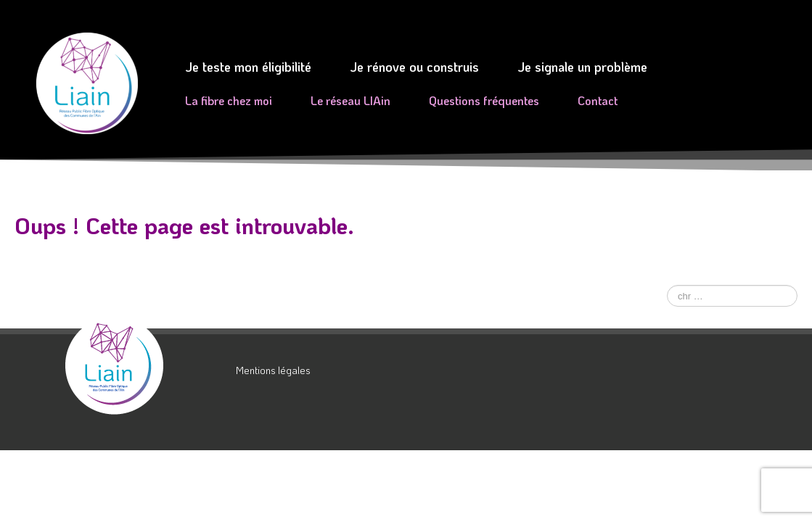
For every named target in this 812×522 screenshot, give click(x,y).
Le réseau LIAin (350, 100)
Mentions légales (273, 370)
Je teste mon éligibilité (248, 67)
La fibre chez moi (229, 100)
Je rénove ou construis (414, 67)
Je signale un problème (582, 67)
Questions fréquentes (484, 100)
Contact (598, 100)
